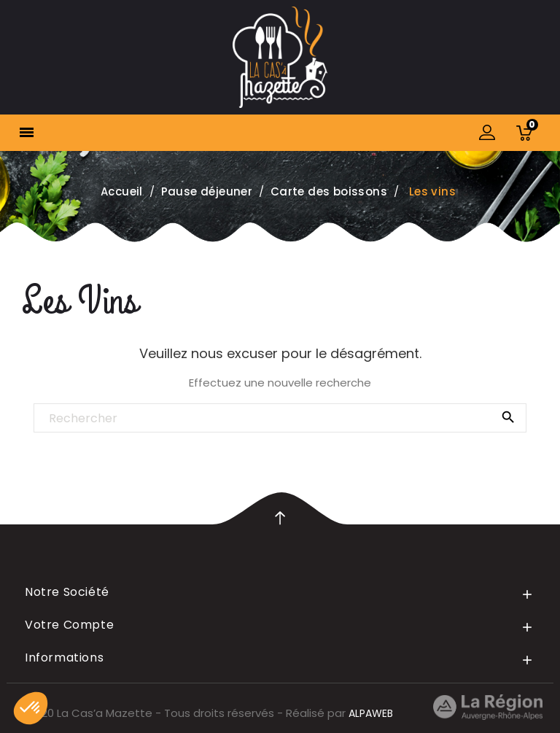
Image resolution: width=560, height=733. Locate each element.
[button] (31, 708)
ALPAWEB (371, 713)
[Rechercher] (280, 419)
